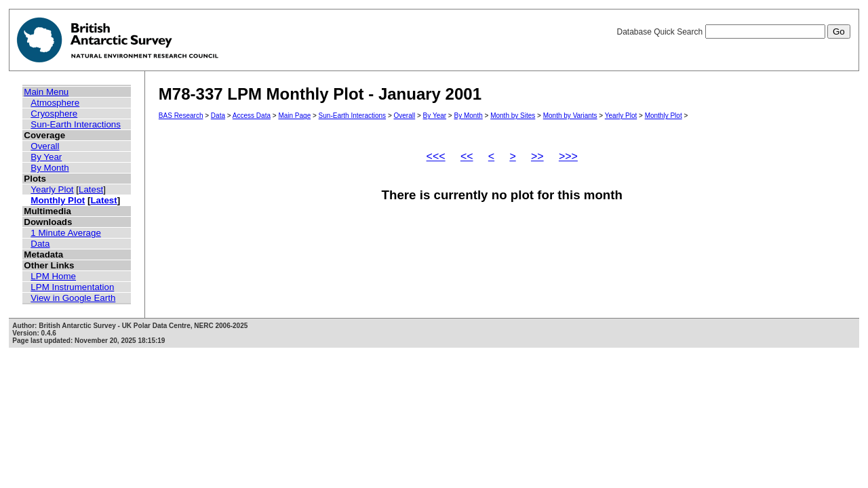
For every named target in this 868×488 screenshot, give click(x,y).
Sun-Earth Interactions (76, 124)
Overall (45, 146)
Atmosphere (55, 103)
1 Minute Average (66, 233)
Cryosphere (54, 114)
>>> (568, 156)
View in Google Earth (73, 298)
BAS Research (181, 116)
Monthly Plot (58, 200)
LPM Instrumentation (72, 287)
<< (467, 156)
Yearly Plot (52, 189)
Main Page (294, 116)
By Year (46, 157)
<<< (436, 156)
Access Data (252, 116)
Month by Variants (570, 116)
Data (40, 244)
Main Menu (46, 92)
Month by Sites (513, 116)
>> (537, 156)
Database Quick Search (733, 32)
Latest (91, 189)
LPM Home (53, 276)
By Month (50, 168)
